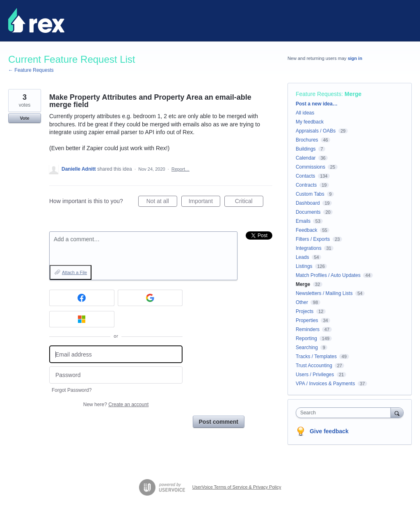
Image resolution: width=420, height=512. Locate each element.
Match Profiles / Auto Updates (328, 275)
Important (204, 202)
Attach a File (74, 272)
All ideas (305, 113)
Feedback (307, 230)
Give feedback (329, 431)
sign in (355, 58)
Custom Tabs (310, 194)
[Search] (397, 413)
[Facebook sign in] (82, 298)
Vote (24, 118)
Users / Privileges (315, 375)
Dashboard (308, 203)
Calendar (306, 158)
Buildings (306, 149)
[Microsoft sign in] (82, 319)
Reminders (308, 329)
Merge (353, 94)
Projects (305, 311)
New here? (116, 405)
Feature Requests (318, 94)
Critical (249, 202)
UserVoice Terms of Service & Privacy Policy (237, 487)
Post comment (219, 422)
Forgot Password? (72, 390)
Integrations (309, 248)
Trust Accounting (314, 366)
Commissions (310, 167)
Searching (307, 347)
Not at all (162, 202)
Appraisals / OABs (316, 131)
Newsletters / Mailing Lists (324, 293)
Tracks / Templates (316, 357)
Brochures (307, 140)
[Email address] (116, 354)
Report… (180, 169)
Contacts (305, 176)
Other (302, 302)
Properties (307, 320)
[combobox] (345, 413)
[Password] (116, 375)
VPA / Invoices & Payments (325, 384)
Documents (308, 212)
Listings (304, 266)
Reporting (306, 338)
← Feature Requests (31, 70)
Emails (303, 221)
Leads (302, 257)
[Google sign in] (150, 298)
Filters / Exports (313, 239)
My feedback (310, 122)
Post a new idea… (317, 104)
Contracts (306, 185)
